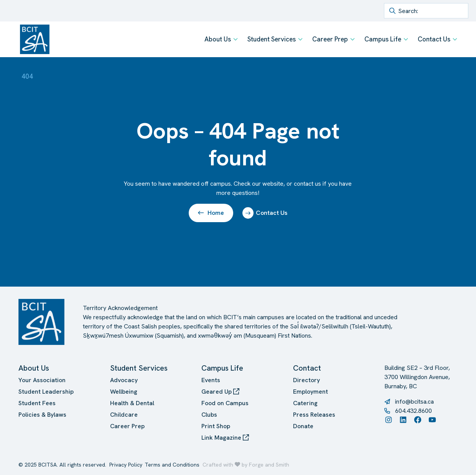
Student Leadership (46, 392)
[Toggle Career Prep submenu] (352, 39)
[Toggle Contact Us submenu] (455, 39)
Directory (306, 380)
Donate (303, 426)
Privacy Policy (126, 465)
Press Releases (314, 415)
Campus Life (383, 39)
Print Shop (216, 426)
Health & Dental (132, 403)
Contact (307, 368)
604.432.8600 (413, 411)
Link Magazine (225, 438)
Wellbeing (124, 392)
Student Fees (37, 403)
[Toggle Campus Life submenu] (406, 39)
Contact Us (434, 39)
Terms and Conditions (172, 465)
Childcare (124, 415)
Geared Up (220, 392)
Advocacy (124, 380)
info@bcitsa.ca (414, 402)
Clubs (209, 415)
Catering (305, 403)
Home (211, 213)
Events (211, 380)
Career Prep (330, 39)
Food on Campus (225, 403)
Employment (310, 392)
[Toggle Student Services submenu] (300, 39)
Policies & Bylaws (42, 415)
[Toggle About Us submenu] (236, 39)
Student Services (272, 39)
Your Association (42, 380)
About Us (218, 39)
